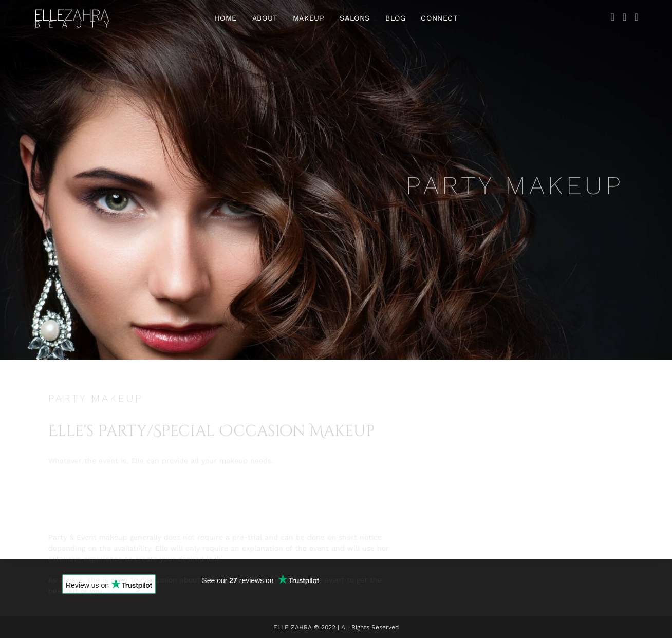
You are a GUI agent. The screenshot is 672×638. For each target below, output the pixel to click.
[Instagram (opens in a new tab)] (624, 17)
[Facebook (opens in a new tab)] (613, 17)
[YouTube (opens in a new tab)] (636, 17)
